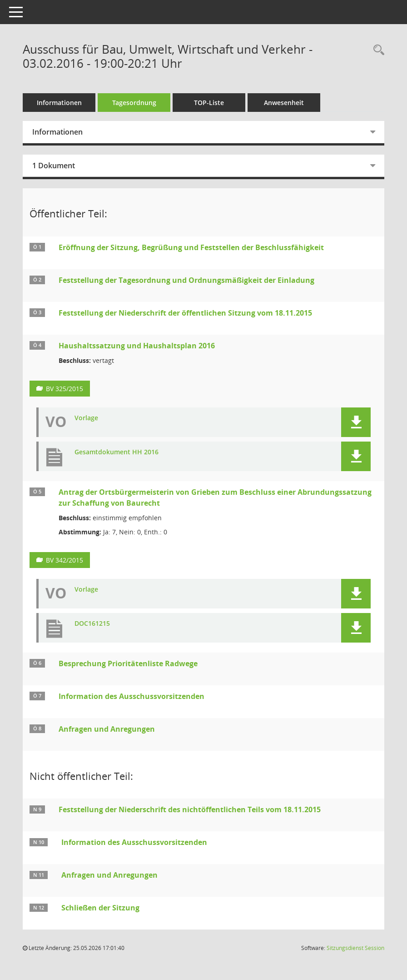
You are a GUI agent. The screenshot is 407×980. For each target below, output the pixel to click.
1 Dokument (54, 166)
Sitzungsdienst (355, 948)
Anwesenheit (284, 103)
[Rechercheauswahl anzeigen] (377, 50)
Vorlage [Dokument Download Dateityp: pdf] (86, 418)
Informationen (59, 103)
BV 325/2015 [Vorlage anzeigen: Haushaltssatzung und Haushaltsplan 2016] (65, 389)
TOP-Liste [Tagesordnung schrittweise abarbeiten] (209, 103)
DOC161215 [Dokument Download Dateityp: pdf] (92, 624)
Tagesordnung (134, 103)
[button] (356, 422)
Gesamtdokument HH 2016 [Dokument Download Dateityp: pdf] (117, 452)
